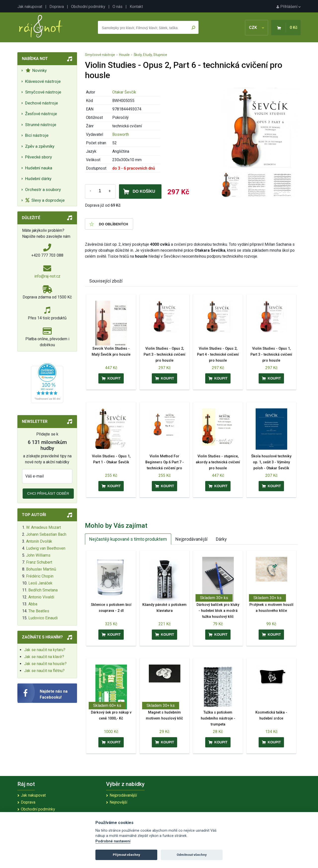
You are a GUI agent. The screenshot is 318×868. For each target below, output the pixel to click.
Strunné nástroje (41, 125)
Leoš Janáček (40, 583)
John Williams (38, 555)
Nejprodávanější (191, 539)
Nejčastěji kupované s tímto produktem (128, 539)
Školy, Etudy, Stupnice (150, 55)
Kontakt (136, 7)
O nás (118, 7)
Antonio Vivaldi (41, 597)
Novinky (36, 70)
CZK (257, 27)
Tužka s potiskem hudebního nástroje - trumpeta (218, 718)
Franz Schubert (39, 562)
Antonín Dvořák (39, 541)
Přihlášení (288, 7)
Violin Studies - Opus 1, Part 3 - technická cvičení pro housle (271, 355)
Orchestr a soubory (43, 190)
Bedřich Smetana (43, 590)
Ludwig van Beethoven (46, 548)
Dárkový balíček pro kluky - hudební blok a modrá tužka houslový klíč (218, 611)
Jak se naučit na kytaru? (45, 650)
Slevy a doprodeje (45, 200)
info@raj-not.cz (47, 276)
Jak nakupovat (30, 7)
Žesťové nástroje (41, 114)
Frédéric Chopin (40, 576)
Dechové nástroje (41, 103)
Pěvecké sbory (39, 157)
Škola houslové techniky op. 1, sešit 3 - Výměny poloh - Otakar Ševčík (271, 462)
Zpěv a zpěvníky (40, 146)
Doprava (57, 7)
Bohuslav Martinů (41, 569)
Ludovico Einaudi (43, 618)
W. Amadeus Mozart (43, 527)
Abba (33, 604)
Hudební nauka (39, 168)
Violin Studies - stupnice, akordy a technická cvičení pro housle (218, 462)
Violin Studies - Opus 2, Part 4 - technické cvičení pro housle (218, 355)
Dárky (221, 539)
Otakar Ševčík (124, 92)
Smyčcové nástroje (43, 92)
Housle (124, 55)
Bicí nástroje (37, 135)
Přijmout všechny (126, 855)
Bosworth (121, 134)
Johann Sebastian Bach (46, 534)
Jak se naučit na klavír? (44, 657)
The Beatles (39, 611)
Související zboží (106, 281)
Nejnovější (118, 802)
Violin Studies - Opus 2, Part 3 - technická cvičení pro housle (164, 355)
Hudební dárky (38, 179)
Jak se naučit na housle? (45, 664)
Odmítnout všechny (192, 855)
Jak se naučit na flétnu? (44, 671)
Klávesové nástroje (43, 81)
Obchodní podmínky (88, 7)
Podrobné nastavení (113, 841)
